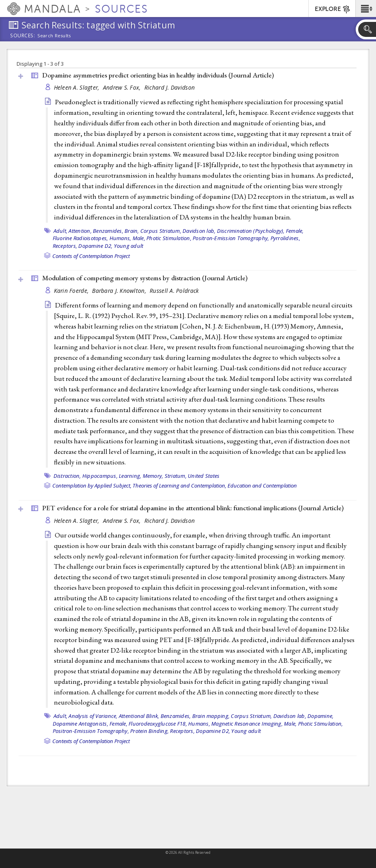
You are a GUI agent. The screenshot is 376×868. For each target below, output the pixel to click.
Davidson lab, (199, 231)
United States (204, 476)
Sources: (23, 36)
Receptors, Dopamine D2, (83, 246)
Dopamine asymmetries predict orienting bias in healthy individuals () (158, 75)
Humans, (120, 238)
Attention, (80, 231)
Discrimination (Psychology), (251, 231)
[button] (366, 9)
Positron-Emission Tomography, (231, 238)
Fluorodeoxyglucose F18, (158, 724)
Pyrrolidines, (285, 238)
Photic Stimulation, (169, 238)
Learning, (130, 476)
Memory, (153, 476)
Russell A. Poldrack (174, 291)
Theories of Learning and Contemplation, (179, 486)
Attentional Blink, (139, 716)
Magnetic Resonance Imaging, (247, 724)
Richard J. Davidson (170, 87)
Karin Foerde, (72, 291)
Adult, (61, 231)
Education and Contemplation (262, 486)
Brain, (132, 231)
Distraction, (67, 476)
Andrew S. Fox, (123, 87)
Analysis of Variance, (93, 716)
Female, (295, 231)
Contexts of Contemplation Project (91, 256)
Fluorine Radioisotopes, (81, 238)
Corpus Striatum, (161, 231)
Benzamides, (108, 231)
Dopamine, (320, 716)
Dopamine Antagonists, (81, 724)
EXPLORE (333, 9)
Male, (139, 238)
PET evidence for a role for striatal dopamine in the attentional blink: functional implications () (193, 508)
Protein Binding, (149, 731)
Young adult (129, 246)
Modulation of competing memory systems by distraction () (145, 278)
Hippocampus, (100, 476)
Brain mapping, (211, 716)
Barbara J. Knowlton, (120, 291)
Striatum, (176, 476)
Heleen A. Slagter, (77, 87)
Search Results (54, 36)
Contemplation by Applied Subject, (92, 486)
